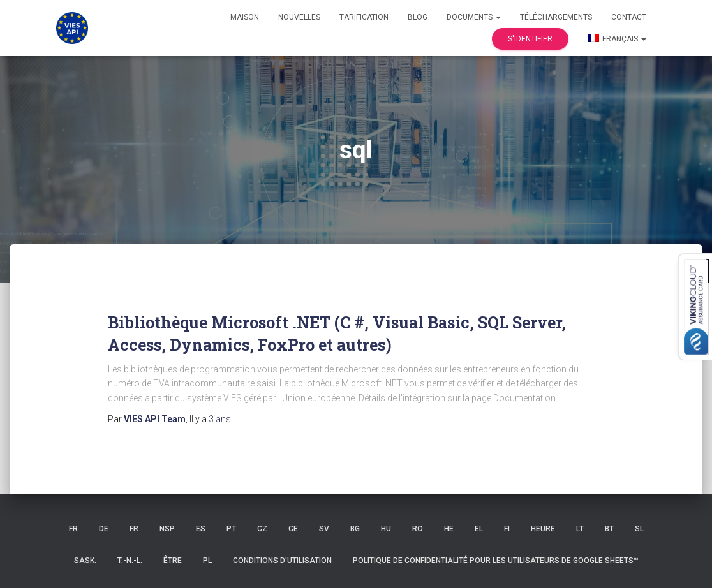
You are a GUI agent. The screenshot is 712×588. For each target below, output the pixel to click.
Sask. (85, 561)
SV (324, 529)
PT (231, 529)
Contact (629, 17)
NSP (167, 529)
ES (201, 529)
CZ (262, 529)
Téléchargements (556, 17)
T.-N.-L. (130, 561)
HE (449, 529)
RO (418, 529)
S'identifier (530, 39)
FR (73, 529)
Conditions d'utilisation (282, 561)
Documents (474, 17)
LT (580, 529)
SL (639, 529)
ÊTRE (173, 561)
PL (207, 561)
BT (609, 529)
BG (355, 529)
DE (104, 529)
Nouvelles (299, 17)
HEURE (543, 529)
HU (386, 529)
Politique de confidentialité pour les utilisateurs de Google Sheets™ (496, 561)
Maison (245, 17)
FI (507, 529)
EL (479, 529)
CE (293, 529)
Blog (418, 17)
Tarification (364, 17)
